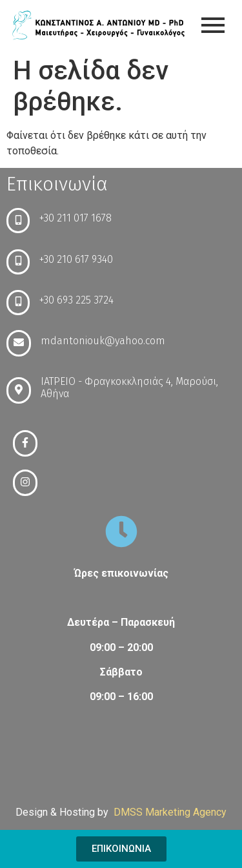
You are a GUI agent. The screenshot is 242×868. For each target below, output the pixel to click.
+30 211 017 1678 (76, 218)
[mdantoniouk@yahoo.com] (19, 343)
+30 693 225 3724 (76, 300)
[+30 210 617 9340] (18, 262)
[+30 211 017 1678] (18, 221)
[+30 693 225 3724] (18, 303)
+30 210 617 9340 (76, 259)
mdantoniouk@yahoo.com (103, 341)
